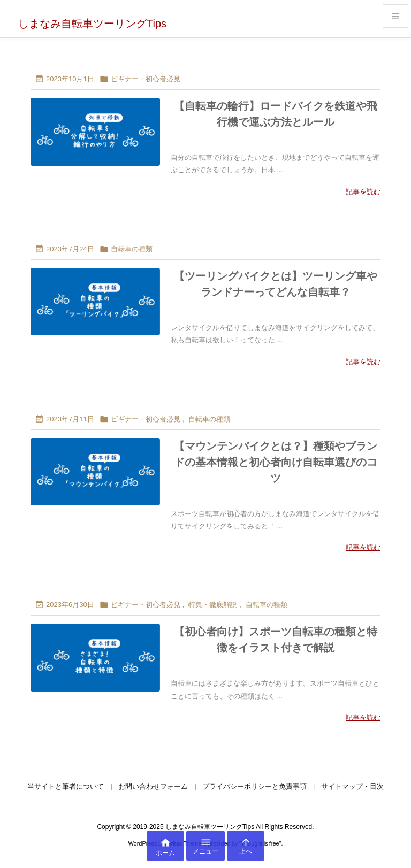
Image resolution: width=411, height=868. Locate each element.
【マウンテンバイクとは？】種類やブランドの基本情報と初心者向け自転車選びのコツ (276, 462)
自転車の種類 (132, 249)
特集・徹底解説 (213, 605)
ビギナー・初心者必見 (146, 79)
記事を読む (363, 192)
